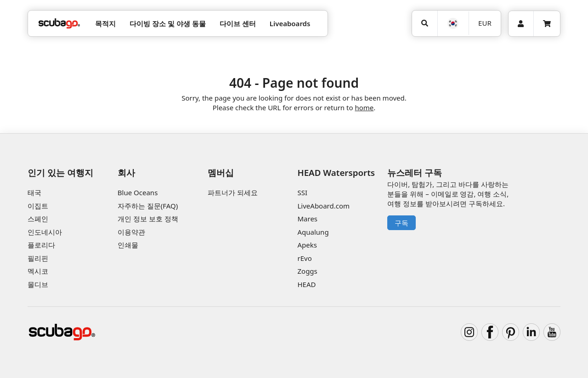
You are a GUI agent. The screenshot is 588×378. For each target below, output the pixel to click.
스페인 (38, 219)
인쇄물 (128, 245)
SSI (302, 192)
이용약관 (131, 232)
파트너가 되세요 (233, 192)
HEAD (306, 284)
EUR (485, 23)
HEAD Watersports (336, 172)
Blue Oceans (138, 192)
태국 (34, 192)
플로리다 (41, 245)
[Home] (59, 24)
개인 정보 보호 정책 (148, 219)
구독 (401, 223)
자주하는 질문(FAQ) (148, 206)
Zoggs (307, 271)
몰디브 (38, 284)
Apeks (307, 245)
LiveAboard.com (323, 206)
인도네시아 (45, 232)
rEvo (304, 258)
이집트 (38, 206)
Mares (307, 219)
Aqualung (313, 232)
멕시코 (38, 271)
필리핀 (38, 258)
